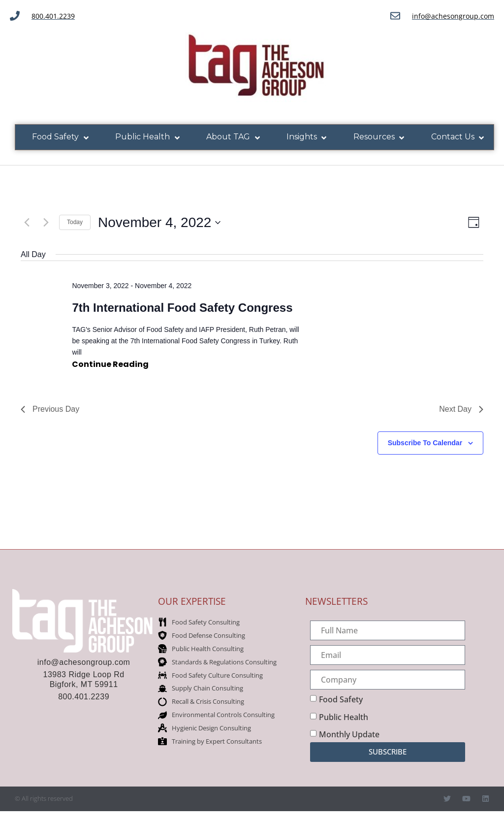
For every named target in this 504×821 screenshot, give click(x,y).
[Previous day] (27, 223)
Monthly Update (349, 734)
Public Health (344, 717)
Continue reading (110, 364)
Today (75, 222)
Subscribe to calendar (425, 443)
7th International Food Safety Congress (182, 308)
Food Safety (341, 699)
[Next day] (46, 223)
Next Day (461, 409)
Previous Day (50, 409)
